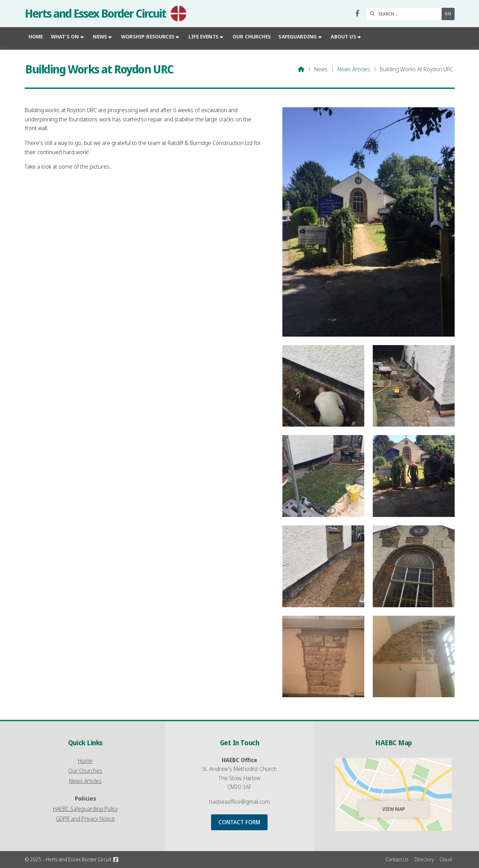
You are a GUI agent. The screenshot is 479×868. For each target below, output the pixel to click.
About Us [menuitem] (343, 37)
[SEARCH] (406, 14)
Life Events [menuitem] (203, 37)
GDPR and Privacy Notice (85, 819)
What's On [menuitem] (65, 37)
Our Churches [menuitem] (252, 37)
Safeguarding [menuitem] (298, 37)
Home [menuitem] (36, 37)
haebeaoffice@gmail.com (239, 802)
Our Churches (85, 771)
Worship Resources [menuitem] (148, 37)
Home (85, 761)
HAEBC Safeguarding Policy (85, 809)
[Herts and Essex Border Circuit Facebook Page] (357, 13)
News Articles (354, 69)
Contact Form (239, 822)
